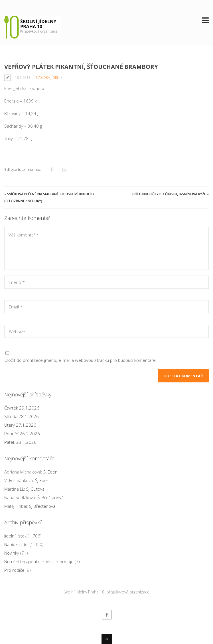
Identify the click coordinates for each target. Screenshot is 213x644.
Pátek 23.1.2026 (20, 442)
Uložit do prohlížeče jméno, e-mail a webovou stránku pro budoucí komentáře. (80, 360)
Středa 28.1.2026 (22, 416)
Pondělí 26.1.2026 (22, 434)
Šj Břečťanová (50, 497)
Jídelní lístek (15, 536)
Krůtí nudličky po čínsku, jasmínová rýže (169, 194)
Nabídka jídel (47, 78)
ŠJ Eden (50, 472)
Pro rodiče (14, 570)
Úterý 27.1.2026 (20, 425)
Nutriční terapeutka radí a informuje (39, 561)
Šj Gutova (35, 489)
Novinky (12, 553)
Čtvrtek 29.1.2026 (22, 408)
